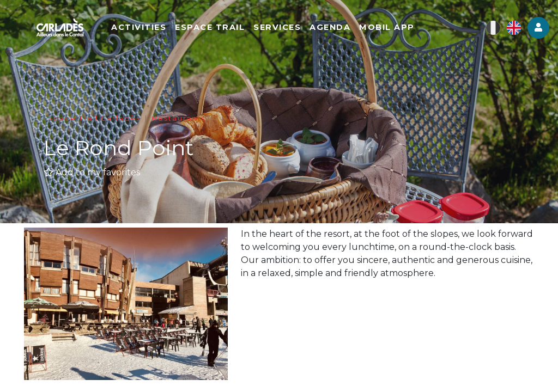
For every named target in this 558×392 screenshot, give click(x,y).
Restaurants (179, 118)
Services (277, 27)
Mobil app (387, 27)
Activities (139, 27)
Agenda (330, 27)
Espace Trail (210, 27)
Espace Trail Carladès (92, 118)
